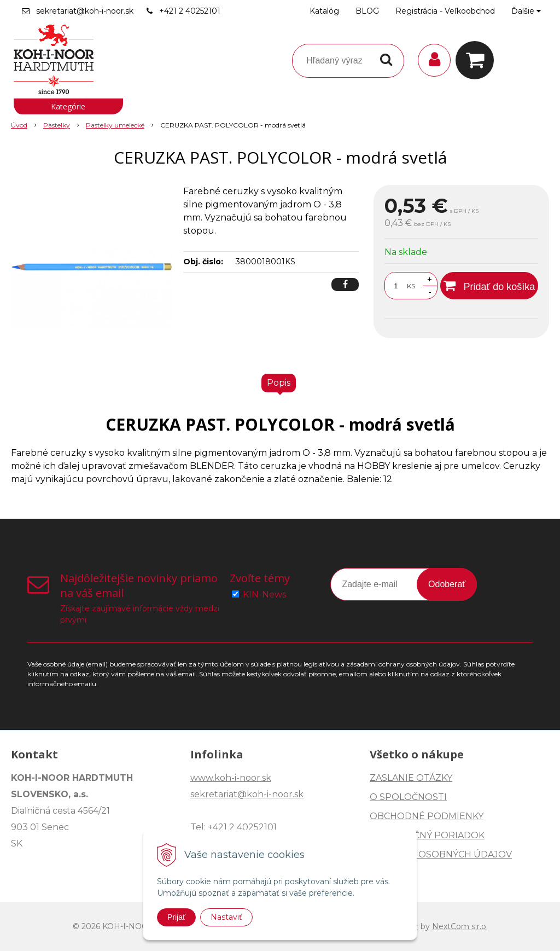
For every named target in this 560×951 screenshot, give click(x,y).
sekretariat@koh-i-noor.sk (85, 11)
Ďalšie (526, 11)
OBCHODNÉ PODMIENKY (427, 816)
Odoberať (447, 584)
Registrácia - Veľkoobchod (445, 11)
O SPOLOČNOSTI (408, 797)
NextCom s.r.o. (460, 926)
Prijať (176, 917)
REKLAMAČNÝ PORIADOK (427, 835)
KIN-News (264, 595)
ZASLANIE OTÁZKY (411, 778)
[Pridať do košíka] (489, 286)
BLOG (367, 11)
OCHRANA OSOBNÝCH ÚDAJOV (441, 854)
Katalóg (324, 11)
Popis (279, 383)
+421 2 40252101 (190, 11)
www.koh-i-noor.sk (231, 778)
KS (411, 286)
